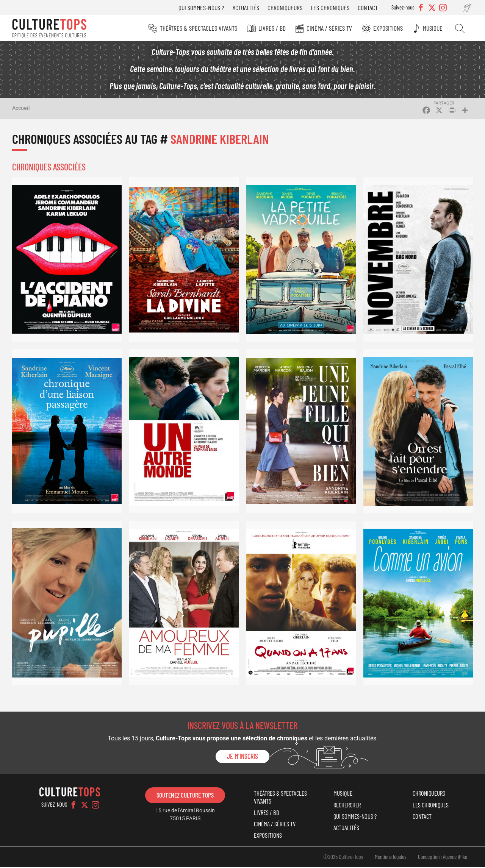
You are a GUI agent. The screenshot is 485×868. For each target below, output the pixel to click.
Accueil (21, 109)
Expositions (389, 28)
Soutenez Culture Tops (185, 796)
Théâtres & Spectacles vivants (200, 28)
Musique (434, 28)
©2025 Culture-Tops (343, 857)
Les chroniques (331, 8)
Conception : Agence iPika (443, 857)
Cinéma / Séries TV (331, 28)
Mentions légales (391, 857)
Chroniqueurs (286, 8)
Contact (368, 8)
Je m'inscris (242, 757)
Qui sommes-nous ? (202, 8)
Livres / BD (274, 28)
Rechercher (461, 28)
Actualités (247, 8)
